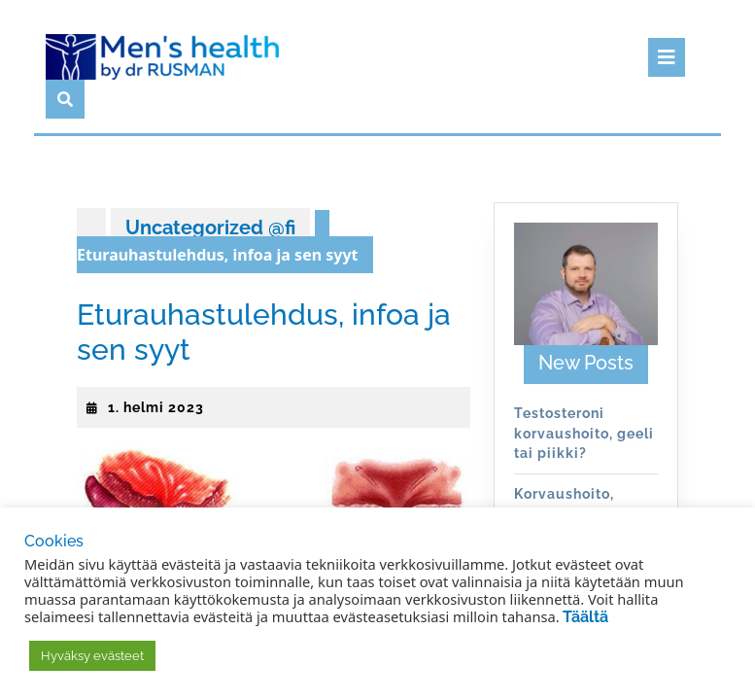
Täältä (585, 617)
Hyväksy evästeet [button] (92, 656)
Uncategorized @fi (210, 227)
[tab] (667, 57)
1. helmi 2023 (156, 407)
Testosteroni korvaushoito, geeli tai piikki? (584, 433)
